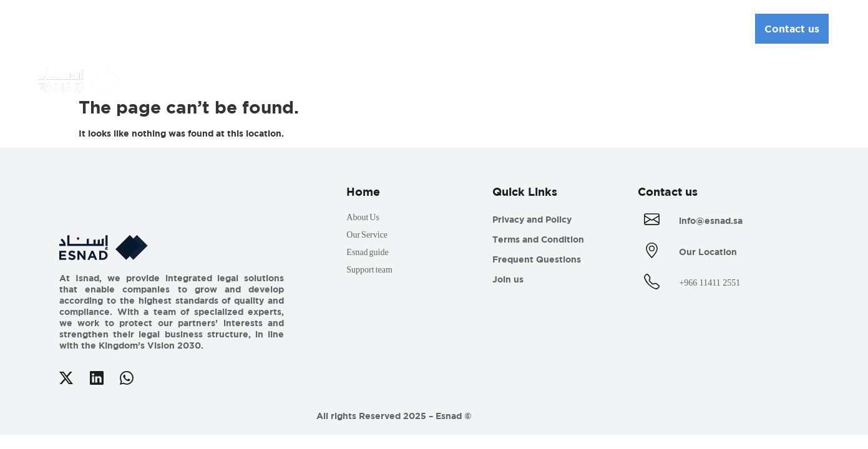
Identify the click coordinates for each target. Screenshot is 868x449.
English (714, 28)
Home (168, 27)
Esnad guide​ (370, 252)
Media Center (400, 27)
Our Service (367, 235)
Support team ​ (373, 270)
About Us (226, 27)
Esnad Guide (491, 27)
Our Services (308, 27)
